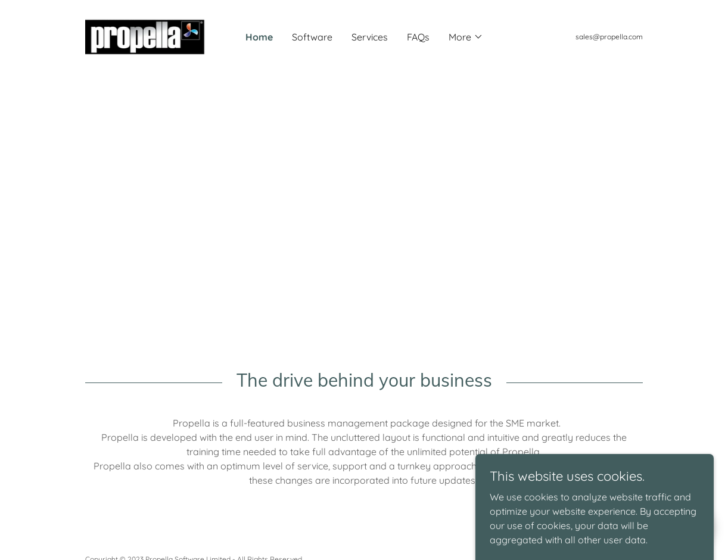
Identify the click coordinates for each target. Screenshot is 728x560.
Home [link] (259, 37)
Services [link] (370, 37)
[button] (466, 37)
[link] (155, 36)
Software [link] (312, 37)
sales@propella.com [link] (609, 37)
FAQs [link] (418, 37)
